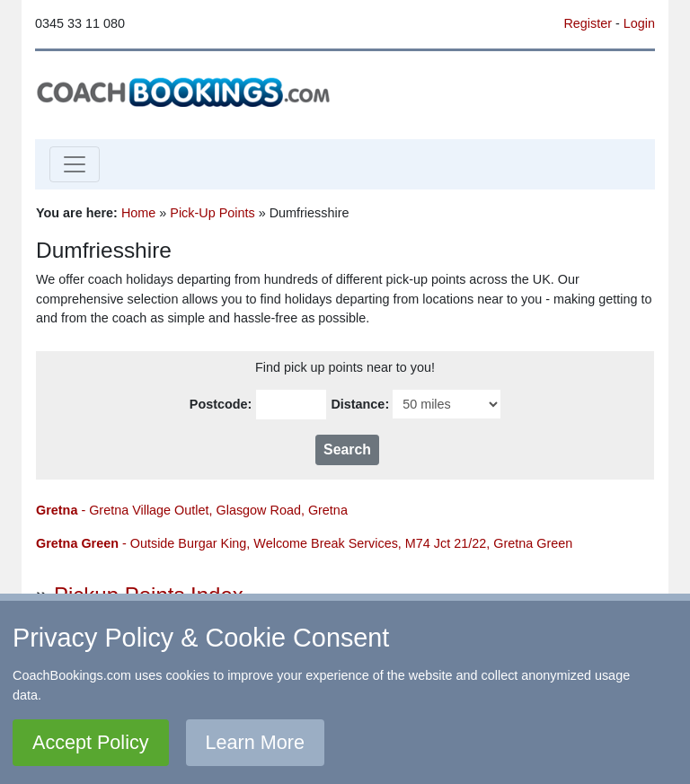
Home (138, 213)
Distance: (360, 404)
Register (588, 23)
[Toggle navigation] (75, 164)
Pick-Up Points (212, 213)
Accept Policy (91, 742)
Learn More (255, 742)
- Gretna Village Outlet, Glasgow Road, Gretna (192, 510)
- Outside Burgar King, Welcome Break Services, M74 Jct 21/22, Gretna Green (304, 543)
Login (639, 23)
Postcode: (221, 404)
